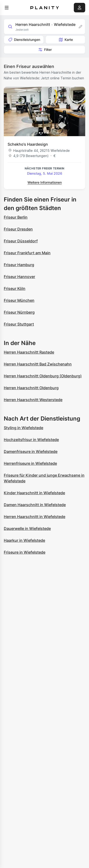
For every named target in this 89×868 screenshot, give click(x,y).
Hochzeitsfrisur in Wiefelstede (31, 440)
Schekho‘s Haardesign (28, 144)
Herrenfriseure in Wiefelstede (30, 463)
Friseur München (19, 300)
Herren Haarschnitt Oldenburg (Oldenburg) (43, 376)
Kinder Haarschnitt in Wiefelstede (34, 493)
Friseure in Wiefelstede (25, 552)
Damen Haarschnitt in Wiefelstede (35, 505)
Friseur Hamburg (19, 265)
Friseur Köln (15, 288)
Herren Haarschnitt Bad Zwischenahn (38, 364)
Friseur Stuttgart (19, 324)
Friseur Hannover (19, 277)
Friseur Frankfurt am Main (27, 253)
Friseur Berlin (16, 217)
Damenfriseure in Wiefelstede (31, 451)
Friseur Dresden (18, 229)
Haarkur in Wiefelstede (24, 540)
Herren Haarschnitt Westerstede (33, 400)
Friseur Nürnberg (19, 312)
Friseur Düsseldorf (21, 241)
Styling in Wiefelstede (23, 428)
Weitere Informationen (45, 182)
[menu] (7, 8)
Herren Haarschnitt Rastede (29, 352)
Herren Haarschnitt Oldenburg (31, 388)
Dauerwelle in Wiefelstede (27, 528)
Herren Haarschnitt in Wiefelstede (35, 517)
